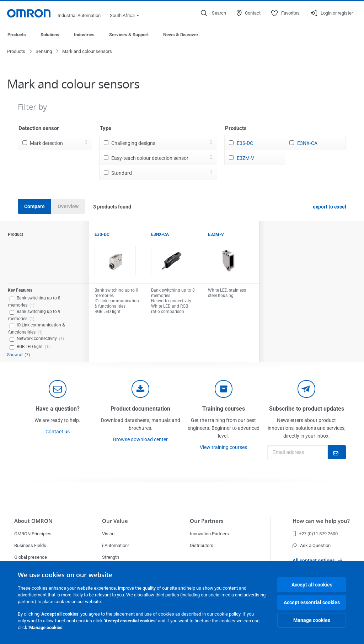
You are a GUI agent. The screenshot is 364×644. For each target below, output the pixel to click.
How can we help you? (321, 521)
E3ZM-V (245, 158)
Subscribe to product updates (307, 409)
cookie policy (227, 614)
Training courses (224, 409)
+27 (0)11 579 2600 (315, 534)
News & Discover (181, 35)
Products (17, 35)
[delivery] (224, 389)
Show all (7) (18, 355)
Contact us (58, 432)
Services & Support (129, 35)
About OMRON (33, 521)
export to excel (330, 207)
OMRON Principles (33, 534)
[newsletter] (306, 389)
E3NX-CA (307, 143)
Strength (111, 557)
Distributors (202, 545)
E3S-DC (245, 143)
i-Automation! (115, 545)
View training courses (223, 447)
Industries (84, 35)
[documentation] (140, 389)
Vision (108, 534)
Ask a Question (312, 545)
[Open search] (213, 13)
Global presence (31, 557)
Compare (34, 206)
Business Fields (30, 545)
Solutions (50, 35)
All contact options (317, 561)
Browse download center (140, 439)
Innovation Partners (209, 534)
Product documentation (140, 409)
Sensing (44, 51)
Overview (68, 206)
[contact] (58, 389)
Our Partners (207, 521)
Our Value (115, 521)
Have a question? (58, 409)
